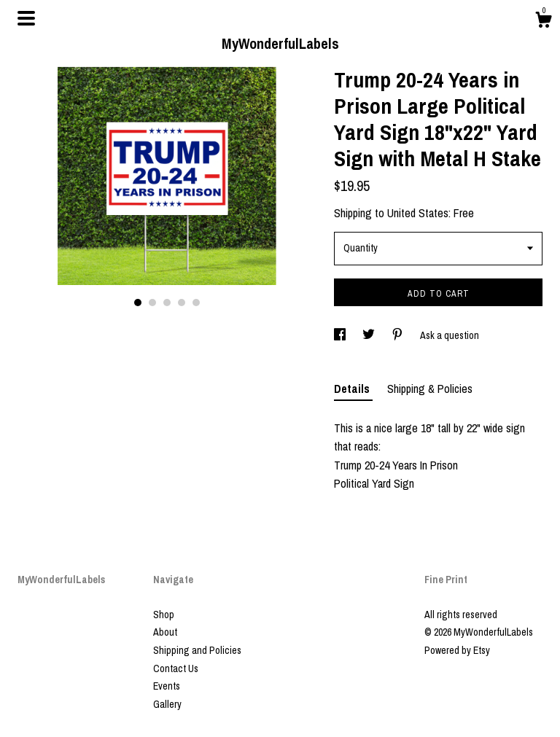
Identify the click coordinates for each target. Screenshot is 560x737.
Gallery (167, 704)
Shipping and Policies (197, 650)
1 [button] (138, 303)
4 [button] (182, 303)
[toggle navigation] (26, 18)
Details (353, 389)
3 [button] (167, 303)
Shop (164, 615)
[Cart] (543, 22)
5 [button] (196, 303)
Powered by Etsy (457, 650)
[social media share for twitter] (370, 335)
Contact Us (176, 668)
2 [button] (152, 303)
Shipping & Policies (430, 389)
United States (418, 213)
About (165, 632)
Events (167, 686)
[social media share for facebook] (341, 335)
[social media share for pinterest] (398, 335)
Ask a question (450, 335)
